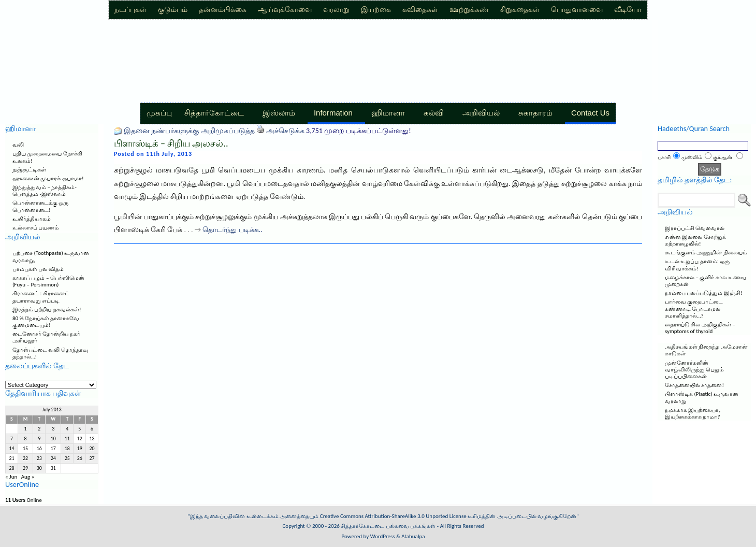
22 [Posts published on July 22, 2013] (25, 458)
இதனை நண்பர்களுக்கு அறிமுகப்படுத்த (189, 131)
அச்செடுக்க (285, 131)
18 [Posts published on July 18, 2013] (67, 449)
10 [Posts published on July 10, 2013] (53, 439)
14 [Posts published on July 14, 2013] (11, 449)
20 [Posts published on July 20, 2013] (92, 449)
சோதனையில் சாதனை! (694, 385)
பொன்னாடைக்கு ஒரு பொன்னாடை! (41, 206)
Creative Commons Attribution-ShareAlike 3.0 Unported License (393, 516)
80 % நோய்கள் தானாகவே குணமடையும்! (46, 322)
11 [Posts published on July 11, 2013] (67, 439)
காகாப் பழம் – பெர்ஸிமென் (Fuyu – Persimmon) (48, 281)
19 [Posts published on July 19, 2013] (80, 449)
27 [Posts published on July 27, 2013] (92, 458)
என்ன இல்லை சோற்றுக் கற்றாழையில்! (695, 240)
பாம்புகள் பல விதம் (38, 269)
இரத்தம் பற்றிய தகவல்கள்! (47, 310)
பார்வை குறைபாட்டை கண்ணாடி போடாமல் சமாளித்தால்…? (694, 308)
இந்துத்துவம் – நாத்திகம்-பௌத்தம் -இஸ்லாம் (45, 191)
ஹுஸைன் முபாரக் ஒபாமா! (48, 178)
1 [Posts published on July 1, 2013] (26, 429)
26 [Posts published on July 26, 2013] (80, 458)
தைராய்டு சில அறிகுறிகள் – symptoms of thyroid (700, 328)
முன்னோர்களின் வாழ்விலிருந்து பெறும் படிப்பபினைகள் (695, 370)
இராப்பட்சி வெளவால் (695, 228)
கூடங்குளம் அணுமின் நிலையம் (706, 253)
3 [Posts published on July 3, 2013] (53, 429)
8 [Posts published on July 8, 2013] (26, 439)
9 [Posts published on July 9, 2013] (39, 439)
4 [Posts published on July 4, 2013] (67, 429)
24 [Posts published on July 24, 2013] (53, 458)
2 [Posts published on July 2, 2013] (39, 429)
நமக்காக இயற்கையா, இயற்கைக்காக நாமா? (693, 413)
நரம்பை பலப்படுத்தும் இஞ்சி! (704, 293)
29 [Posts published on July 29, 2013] (25, 468)
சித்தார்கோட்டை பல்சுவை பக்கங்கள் (388, 526)
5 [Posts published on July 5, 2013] (79, 429)
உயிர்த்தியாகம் (32, 219)
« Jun (11, 477)
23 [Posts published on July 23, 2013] (39, 458)
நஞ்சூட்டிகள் (29, 170)
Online (24, 500)
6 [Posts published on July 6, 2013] (92, 429)
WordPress (383, 536)
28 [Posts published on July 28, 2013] (11, 468)
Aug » (28, 477)
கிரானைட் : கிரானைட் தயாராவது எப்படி (41, 297)
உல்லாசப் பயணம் (36, 228)
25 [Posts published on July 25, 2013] (67, 458)
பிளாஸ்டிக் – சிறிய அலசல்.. (171, 143)
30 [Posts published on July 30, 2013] (39, 468)
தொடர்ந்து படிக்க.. (232, 230)
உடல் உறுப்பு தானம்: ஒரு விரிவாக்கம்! (697, 265)
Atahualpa (413, 536)
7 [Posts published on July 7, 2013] (12, 439)
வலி (18, 145)
